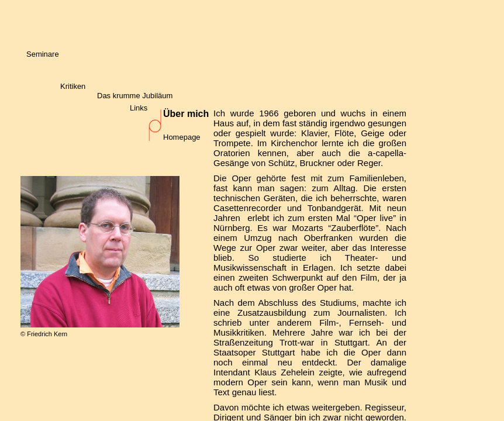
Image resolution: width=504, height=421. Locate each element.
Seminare (43, 54)
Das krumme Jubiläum (135, 96)
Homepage (182, 137)
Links (139, 108)
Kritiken (73, 86)
